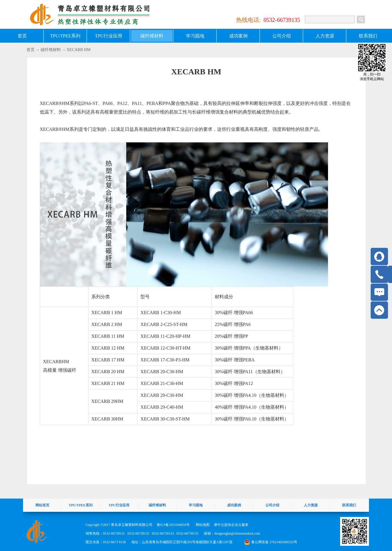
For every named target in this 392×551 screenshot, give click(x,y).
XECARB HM (79, 50)
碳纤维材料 (51, 50)
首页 (22, 36)
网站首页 (42, 505)
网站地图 (202, 525)
